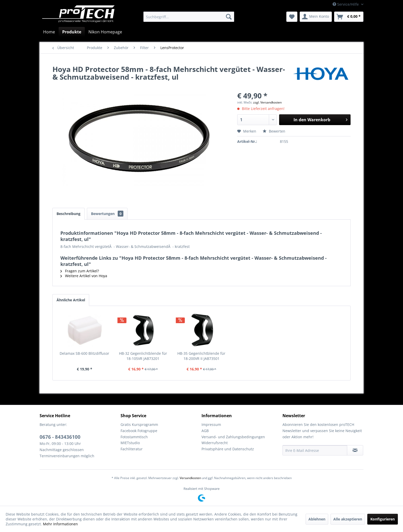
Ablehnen (317, 519)
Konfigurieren (383, 519)
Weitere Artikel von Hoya (84, 276)
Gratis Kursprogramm (139, 424)
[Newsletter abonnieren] (355, 450)
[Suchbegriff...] (189, 17)
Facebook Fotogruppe (139, 431)
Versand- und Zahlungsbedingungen (233, 437)
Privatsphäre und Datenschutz (228, 449)
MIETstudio (130, 443)
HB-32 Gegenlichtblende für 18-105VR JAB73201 (143, 356)
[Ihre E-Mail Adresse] (315, 450)
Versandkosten (190, 478)
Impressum (211, 424)
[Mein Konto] (316, 17)
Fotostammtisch (134, 437)
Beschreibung (68, 214)
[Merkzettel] (292, 17)
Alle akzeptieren (348, 519)
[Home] (49, 32)
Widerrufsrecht (215, 443)
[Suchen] (229, 17)
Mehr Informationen (60, 524)
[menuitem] (189, 17)
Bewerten (274, 131)
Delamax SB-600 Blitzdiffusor (84, 353)
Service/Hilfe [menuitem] (346, 4)
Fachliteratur (132, 449)
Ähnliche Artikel (71, 300)
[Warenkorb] (349, 17)
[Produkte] (72, 32)
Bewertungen (107, 214)
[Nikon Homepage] (105, 32)
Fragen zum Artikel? (80, 271)
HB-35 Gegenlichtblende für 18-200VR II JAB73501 (201, 356)
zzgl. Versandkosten (267, 102)
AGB (205, 431)
